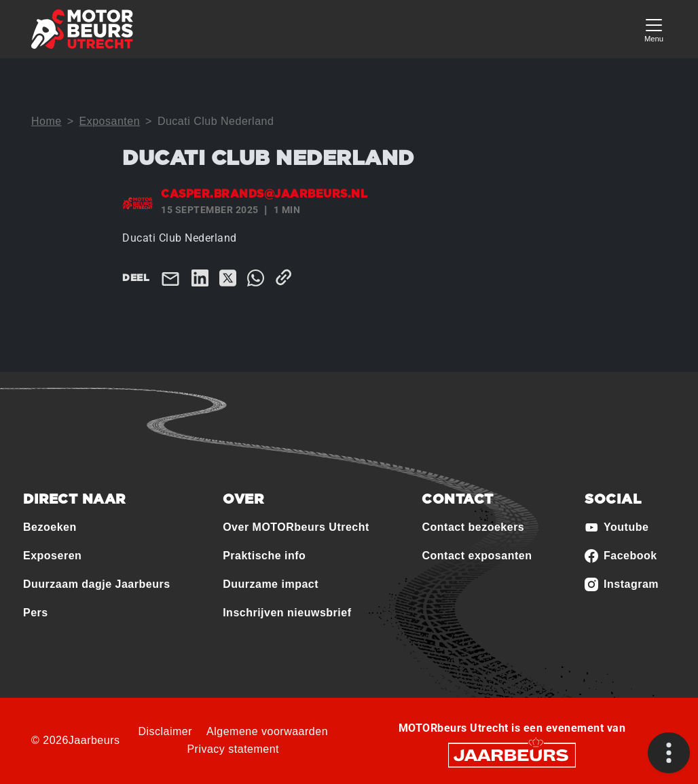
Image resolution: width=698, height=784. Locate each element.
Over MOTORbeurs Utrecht (296, 527)
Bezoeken (50, 527)
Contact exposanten (477, 556)
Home (47, 121)
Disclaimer (165, 731)
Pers (36, 613)
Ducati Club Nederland (216, 121)
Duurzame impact (271, 584)
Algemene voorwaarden (267, 731)
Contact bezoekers (473, 527)
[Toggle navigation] (654, 29)
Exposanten (110, 121)
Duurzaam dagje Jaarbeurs (97, 584)
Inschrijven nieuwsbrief (287, 613)
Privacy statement (233, 749)
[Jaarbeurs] (512, 754)
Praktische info (264, 556)
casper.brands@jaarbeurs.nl (264, 194)
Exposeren (52, 556)
